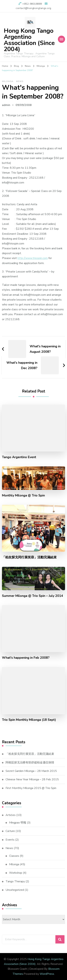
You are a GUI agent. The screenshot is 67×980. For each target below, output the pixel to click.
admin (6, 105)
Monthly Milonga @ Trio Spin (23, 495)
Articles (11, 815)
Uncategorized (15, 890)
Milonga (8, 81)
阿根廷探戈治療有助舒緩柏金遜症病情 (30, 763)
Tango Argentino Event (19, 457)
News (20, 81)
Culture (10, 831)
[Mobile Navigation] (61, 39)
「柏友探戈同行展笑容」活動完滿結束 (29, 557)
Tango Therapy (15, 881)
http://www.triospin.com (33, 258)
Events (10, 840)
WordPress (47, 974)
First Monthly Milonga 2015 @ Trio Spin (31, 788)
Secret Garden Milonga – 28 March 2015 (31, 771)
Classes (14, 856)
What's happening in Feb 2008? (26, 658)
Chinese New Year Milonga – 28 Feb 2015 (32, 779)
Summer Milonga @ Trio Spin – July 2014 (33, 596)
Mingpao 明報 (18, 823)
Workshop (16, 873)
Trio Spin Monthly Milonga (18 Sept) (29, 720)
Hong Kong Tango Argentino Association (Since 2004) (29, 40)
